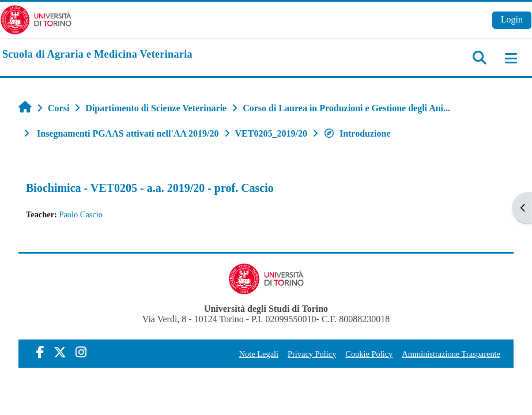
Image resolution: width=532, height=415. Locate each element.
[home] (97, 55)
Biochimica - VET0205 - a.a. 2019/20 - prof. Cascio (150, 188)
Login (512, 19)
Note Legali (259, 354)
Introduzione (357, 133)
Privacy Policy (312, 354)
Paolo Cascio (81, 214)
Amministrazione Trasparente (451, 354)
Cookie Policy (369, 354)
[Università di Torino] (36, 19)
